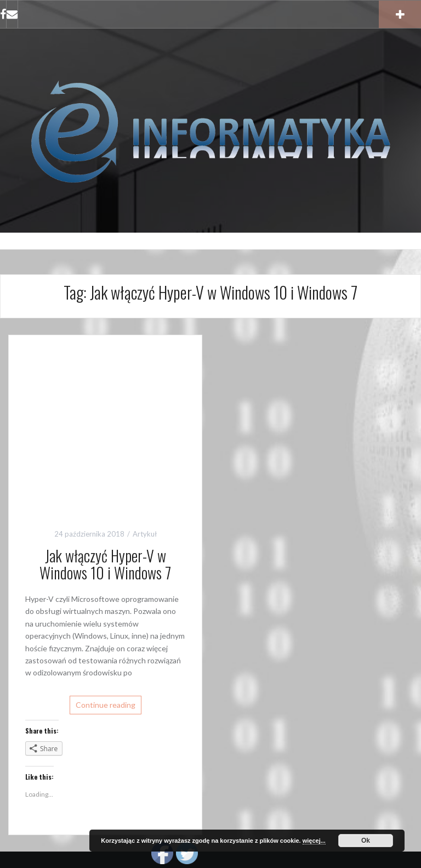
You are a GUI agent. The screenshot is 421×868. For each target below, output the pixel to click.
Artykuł (145, 534)
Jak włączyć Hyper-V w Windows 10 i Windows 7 (105, 564)
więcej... (314, 841)
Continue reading (106, 705)
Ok (366, 841)
